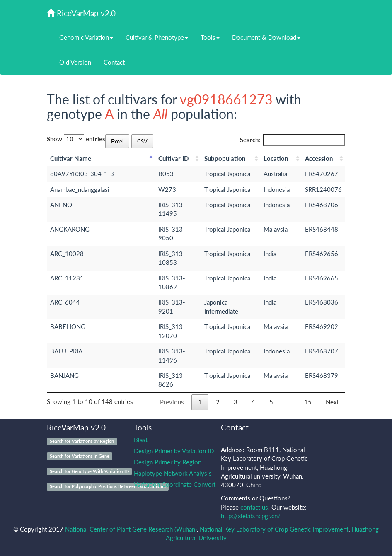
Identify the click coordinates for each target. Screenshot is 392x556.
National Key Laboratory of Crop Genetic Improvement (274, 529)
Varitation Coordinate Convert (175, 484)
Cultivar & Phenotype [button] (157, 37)
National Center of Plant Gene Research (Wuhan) (131, 529)
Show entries (76, 139)
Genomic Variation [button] (86, 37)
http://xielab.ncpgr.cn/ (251, 516)
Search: (293, 140)
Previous (172, 402)
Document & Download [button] (266, 37)
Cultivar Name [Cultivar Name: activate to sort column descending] (71, 158)
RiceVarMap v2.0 (81, 13)
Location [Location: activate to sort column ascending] (276, 158)
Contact (114, 62)
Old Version (75, 62)
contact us (254, 507)
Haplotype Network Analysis (173, 473)
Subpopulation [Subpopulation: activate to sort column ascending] (225, 158)
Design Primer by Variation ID (174, 451)
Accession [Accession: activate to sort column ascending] (319, 158)
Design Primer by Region (168, 462)
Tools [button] (210, 37)
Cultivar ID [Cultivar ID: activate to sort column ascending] (173, 158)
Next (332, 402)
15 (308, 402)
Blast (141, 440)
